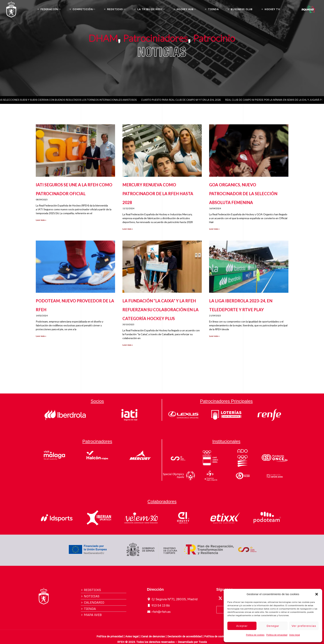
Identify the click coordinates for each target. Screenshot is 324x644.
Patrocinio (214, 38)
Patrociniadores (156, 38)
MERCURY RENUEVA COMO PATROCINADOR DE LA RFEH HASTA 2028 (158, 194)
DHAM (103, 38)
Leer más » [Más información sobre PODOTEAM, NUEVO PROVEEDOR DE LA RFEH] (41, 336)
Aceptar (242, 626)
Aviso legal (294, 635)
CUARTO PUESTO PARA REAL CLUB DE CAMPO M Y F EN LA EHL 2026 (182, 100)
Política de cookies (255, 635)
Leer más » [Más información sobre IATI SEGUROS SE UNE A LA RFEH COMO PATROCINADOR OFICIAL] (41, 220)
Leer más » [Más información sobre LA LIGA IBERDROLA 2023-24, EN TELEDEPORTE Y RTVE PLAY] (214, 336)
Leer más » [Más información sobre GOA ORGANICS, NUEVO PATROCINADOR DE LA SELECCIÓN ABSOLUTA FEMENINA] (214, 229)
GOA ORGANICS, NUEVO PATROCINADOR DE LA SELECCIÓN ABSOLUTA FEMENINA (243, 194)
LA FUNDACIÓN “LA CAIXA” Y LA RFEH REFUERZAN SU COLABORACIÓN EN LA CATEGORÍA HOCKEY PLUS (161, 310)
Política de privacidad (277, 635)
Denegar (273, 626)
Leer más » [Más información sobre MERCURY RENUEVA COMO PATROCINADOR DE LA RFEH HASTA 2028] (128, 229)
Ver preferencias (304, 626)
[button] (317, 594)
